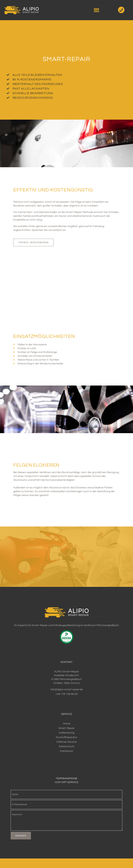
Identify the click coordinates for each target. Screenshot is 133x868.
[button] (96, 10)
